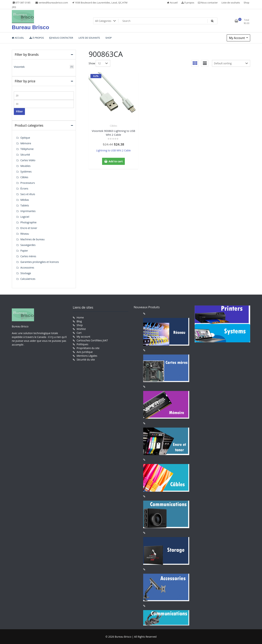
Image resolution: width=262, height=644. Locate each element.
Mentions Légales (87, 356)
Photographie (28, 222)
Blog (79, 321)
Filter (19, 111)
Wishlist (81, 329)
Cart (79, 333)
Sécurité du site (86, 360)
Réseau (25, 234)
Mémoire (26, 143)
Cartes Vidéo (28, 160)
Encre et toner (29, 228)
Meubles (25, 166)
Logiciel (25, 217)
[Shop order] (231, 63)
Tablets (25, 205)
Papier (24, 251)
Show (92, 63)
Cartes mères (28, 256)
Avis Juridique (85, 352)
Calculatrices (28, 279)
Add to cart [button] (116, 161)
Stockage (26, 273)
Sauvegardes (28, 245)
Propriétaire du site (88, 348)
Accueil (172, 3)
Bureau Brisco (30, 27)
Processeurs (28, 183)
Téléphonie (27, 149)
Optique (25, 138)
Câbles (113, 126)
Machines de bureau (32, 239)
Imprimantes (28, 211)
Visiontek (19, 67)
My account (83, 337)
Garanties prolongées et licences (40, 262)
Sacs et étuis (28, 194)
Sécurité (25, 155)
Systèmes (26, 172)
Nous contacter (208, 3)
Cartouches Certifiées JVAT (92, 340)
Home (80, 317)
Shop (246, 3)
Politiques (82, 344)
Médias (25, 200)
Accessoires (27, 268)
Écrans (24, 188)
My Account (237, 38)
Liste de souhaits (231, 3)
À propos (188, 3)
